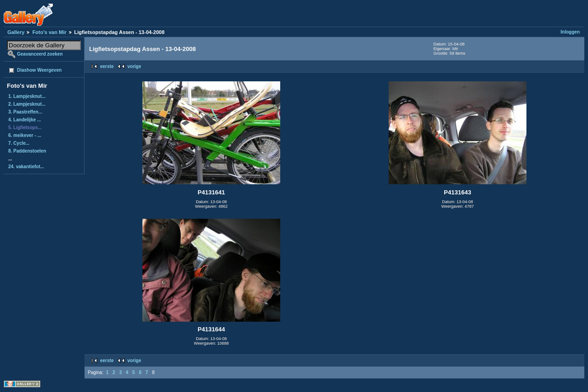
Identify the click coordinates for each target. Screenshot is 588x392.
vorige (134, 66)
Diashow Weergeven (39, 70)
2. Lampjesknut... (27, 104)
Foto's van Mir (49, 32)
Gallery (16, 32)
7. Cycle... (19, 143)
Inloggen (570, 32)
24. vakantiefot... (26, 167)
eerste (107, 66)
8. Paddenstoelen (27, 151)
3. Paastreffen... (25, 112)
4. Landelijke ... (25, 120)
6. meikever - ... (25, 135)
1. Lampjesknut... (27, 96)
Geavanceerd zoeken (40, 54)
